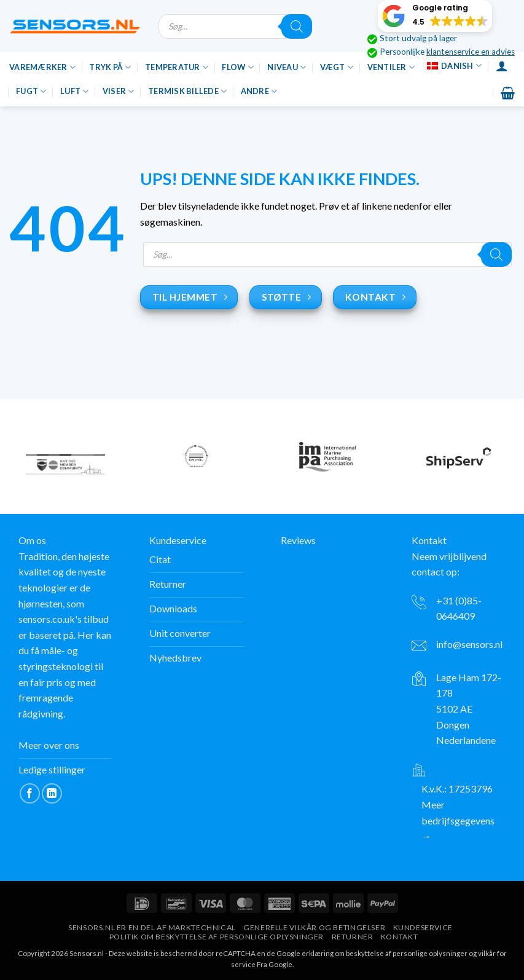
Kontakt (399, 937)
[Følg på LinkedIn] (52, 793)
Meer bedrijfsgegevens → (458, 820)
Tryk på (110, 67)
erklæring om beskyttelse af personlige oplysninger (385, 953)
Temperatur (177, 67)
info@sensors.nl (469, 644)
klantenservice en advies (471, 52)
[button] (435, 16)
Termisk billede (187, 91)
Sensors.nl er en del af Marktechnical (152, 927)
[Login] (502, 66)
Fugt (31, 91)
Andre (259, 91)
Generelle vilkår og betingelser (314, 927)
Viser (119, 91)
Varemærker (42, 67)
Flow (237, 67)
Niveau (287, 67)
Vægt (337, 67)
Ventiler (391, 67)
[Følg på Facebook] (30, 793)
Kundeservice (423, 927)
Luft (74, 91)
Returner (353, 937)
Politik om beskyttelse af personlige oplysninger (217, 937)
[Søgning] (297, 26)
